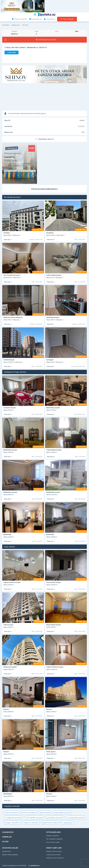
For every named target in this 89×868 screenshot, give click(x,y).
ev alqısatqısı (67, 823)
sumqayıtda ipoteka (76, 818)
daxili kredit (44, 813)
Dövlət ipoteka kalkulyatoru (44, 189)
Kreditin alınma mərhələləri (55, 858)
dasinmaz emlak (50, 823)
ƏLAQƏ (5, 841)
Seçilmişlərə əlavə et (46, 139)
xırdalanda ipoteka (13, 818)
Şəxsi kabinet (37, 19)
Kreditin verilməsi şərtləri (54, 851)
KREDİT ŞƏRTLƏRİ (54, 848)
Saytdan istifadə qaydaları (10, 855)
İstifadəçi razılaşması (53, 836)
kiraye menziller (12, 823)
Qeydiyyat (51, 19)
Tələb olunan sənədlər (53, 855)
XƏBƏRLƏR (7, 837)
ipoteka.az (35, 865)
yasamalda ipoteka (62, 813)
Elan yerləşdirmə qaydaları (54, 839)
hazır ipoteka (11, 813)
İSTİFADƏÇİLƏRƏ (53, 832)
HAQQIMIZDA (8, 832)
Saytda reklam (7, 851)
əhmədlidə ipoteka (34, 818)
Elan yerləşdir (68, 19)
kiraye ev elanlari (31, 823)
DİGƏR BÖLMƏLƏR (10, 848)
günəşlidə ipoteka (55, 818)
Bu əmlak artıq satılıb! (46, 40)
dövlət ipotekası (28, 813)
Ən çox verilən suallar (53, 842)
